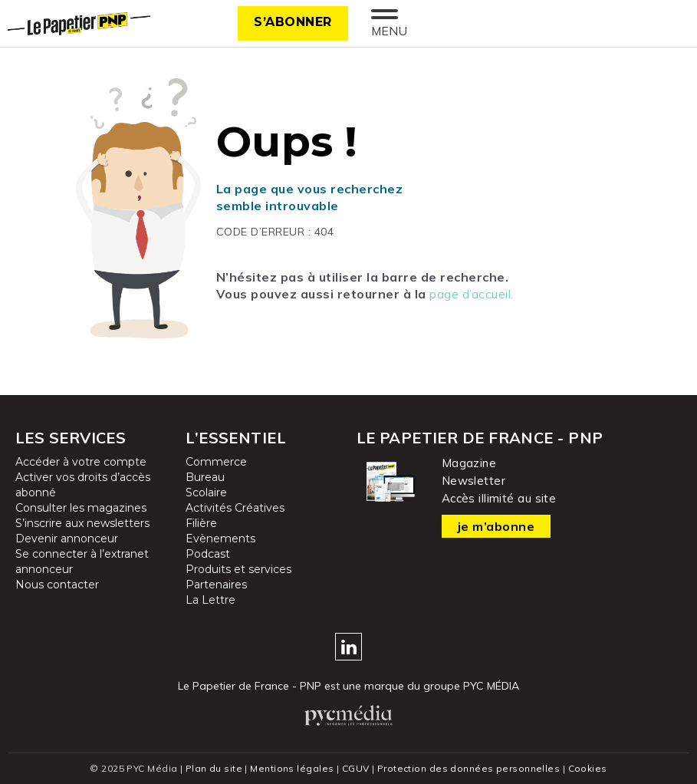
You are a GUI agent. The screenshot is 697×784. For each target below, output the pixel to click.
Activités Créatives (235, 508)
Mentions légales (292, 768)
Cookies (588, 768)
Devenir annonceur (67, 539)
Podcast (208, 554)
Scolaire (206, 492)
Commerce (216, 462)
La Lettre (210, 600)
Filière (201, 523)
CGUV (356, 768)
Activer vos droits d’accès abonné (83, 485)
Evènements (220, 539)
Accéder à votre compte (81, 462)
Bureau (205, 477)
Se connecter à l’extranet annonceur (82, 562)
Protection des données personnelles (469, 768)
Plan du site (214, 768)
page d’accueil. (472, 294)
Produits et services (238, 569)
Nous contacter (57, 585)
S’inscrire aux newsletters (82, 523)
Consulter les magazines (81, 508)
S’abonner (293, 22)
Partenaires (216, 585)
